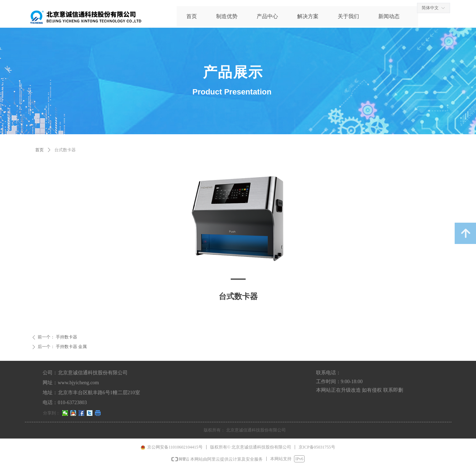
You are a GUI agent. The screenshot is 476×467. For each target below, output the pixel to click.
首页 (39, 150)
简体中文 (430, 8)
